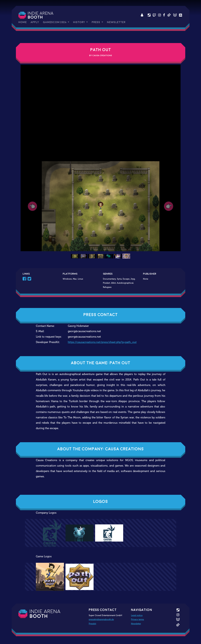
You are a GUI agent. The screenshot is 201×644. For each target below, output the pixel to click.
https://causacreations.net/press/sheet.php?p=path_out (102, 342)
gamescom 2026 (55, 22)
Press (96, 22)
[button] (33, 206)
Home (23, 22)
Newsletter (116, 22)
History (79, 22)
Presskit (92, 624)
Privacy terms (137, 619)
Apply (35, 22)
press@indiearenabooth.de (101, 619)
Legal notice (137, 615)
